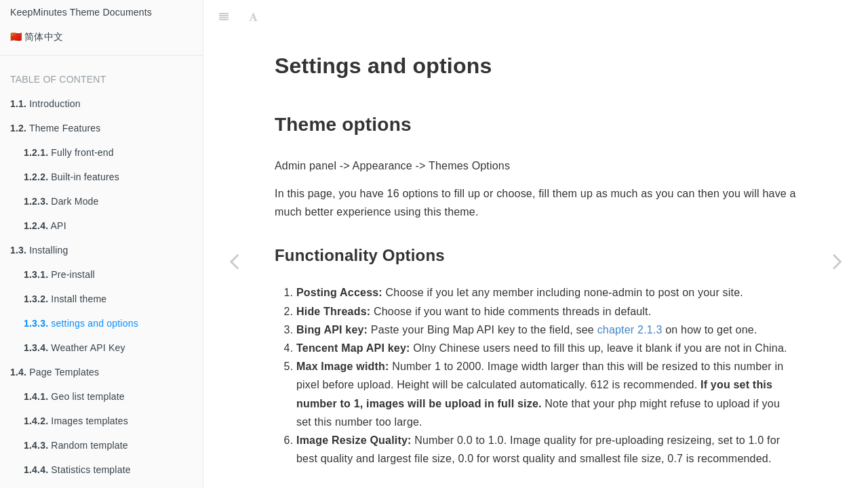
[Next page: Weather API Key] (837, 261)
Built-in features (72, 177)
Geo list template (74, 396)
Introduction (45, 104)
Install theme (65, 299)
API (45, 226)
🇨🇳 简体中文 (37, 37)
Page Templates (55, 372)
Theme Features (56, 128)
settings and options (81, 323)
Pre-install (59, 274)
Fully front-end (69, 152)
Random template (76, 445)
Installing (39, 250)
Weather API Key (75, 348)
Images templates (76, 421)
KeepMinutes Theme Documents (81, 12)
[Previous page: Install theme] (234, 261)
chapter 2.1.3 (630, 296)
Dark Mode (61, 201)
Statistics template (77, 470)
